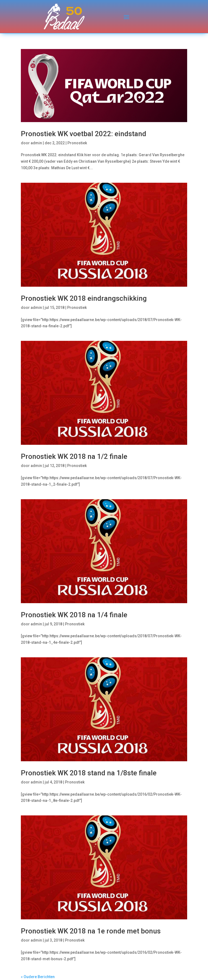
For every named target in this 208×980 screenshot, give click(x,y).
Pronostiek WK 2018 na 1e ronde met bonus (91, 931)
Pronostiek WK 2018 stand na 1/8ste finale (89, 773)
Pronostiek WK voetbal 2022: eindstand (84, 134)
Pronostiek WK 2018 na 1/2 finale (74, 456)
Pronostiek (77, 143)
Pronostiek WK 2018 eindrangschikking (84, 298)
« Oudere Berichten (38, 977)
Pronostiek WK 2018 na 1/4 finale (74, 615)
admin (36, 143)
